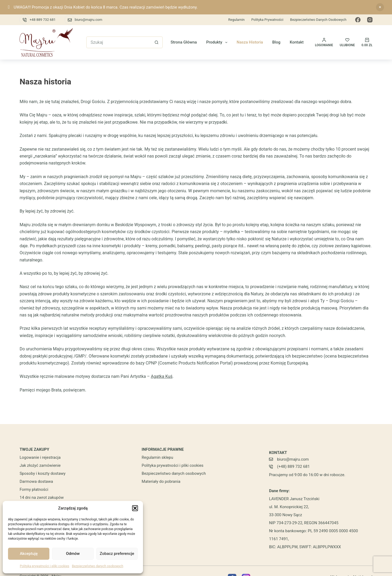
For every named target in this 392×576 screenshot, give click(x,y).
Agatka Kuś (162, 376)
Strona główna (184, 42)
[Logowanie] (324, 42)
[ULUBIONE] (347, 42)
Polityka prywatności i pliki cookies (44, 566)
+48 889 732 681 (43, 20)
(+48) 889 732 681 (293, 467)
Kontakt (297, 42)
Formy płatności (34, 489)
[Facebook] (358, 20)
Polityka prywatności (267, 20)
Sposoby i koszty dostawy (42, 473)
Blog (276, 42)
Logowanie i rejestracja (40, 457)
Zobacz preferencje (117, 554)
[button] (135, 508)
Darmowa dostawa (36, 481)
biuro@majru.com (88, 20)
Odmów (73, 554)
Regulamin (236, 20)
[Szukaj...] (118, 42)
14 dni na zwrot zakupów (41, 497)
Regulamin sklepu (157, 457)
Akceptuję (29, 554)
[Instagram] (370, 20)
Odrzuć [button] (380, 7)
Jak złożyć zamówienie (40, 465)
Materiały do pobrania (161, 481)
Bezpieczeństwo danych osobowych (97, 566)
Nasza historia (250, 42)
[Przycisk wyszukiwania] (157, 42)
